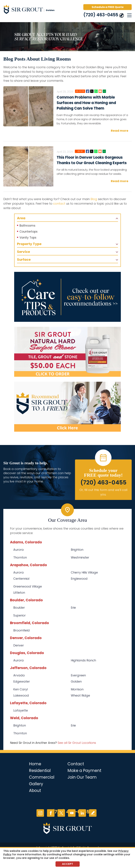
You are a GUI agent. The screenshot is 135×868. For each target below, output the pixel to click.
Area (21, 218)
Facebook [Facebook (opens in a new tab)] (51, 813)
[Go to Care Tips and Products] (67, 297)
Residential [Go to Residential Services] (40, 771)
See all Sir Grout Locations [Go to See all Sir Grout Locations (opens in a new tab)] (77, 743)
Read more (120, 131)
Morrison (77, 689)
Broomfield (21, 630)
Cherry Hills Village (84, 572)
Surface (24, 260)
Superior (19, 615)
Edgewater (22, 681)
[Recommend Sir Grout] (67, 407)
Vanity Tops (28, 238)
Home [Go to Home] (35, 764)
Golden (76, 681)
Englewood (79, 579)
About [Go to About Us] (35, 791)
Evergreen (78, 675)
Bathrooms (27, 226)
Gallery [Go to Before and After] (36, 784)
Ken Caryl (20, 689)
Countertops (28, 232)
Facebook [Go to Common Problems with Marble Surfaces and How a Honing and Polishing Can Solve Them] (88, 91)
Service (23, 252)
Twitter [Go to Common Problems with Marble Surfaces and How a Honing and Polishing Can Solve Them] (92, 91)
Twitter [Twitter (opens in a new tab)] (61, 813)
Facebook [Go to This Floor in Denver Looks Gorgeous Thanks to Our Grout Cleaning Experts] (87, 151)
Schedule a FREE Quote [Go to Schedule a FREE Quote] (108, 7)
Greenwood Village (28, 586)
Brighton (77, 550)
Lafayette (21, 710)
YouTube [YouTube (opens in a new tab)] (72, 813)
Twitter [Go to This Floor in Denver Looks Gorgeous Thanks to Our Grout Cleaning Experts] (92, 151)
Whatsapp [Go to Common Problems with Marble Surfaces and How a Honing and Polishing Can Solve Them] (96, 91)
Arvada (19, 675)
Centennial (21, 579)
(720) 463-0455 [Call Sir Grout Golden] (101, 15)
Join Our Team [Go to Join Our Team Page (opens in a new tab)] (82, 777)
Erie (73, 608)
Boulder (19, 608)
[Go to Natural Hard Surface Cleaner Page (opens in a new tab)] (67, 352)
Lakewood (21, 695)
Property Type (29, 244)
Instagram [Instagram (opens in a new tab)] (40, 813)
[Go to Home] (32, 10)
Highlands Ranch (83, 660)
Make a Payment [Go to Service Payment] (84, 771)
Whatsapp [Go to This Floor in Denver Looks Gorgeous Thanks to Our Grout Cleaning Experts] (96, 151)
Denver (19, 645)
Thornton (20, 557)
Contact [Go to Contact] (76, 764)
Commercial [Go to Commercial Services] (42, 777)
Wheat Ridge (80, 695)
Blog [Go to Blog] (94, 199)
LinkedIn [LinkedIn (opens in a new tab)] (82, 813)
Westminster (80, 557)
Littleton (19, 593)
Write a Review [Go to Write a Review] (93, 813)
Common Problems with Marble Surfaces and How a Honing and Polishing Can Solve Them (86, 103)
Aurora (18, 550)
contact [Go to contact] (59, 204)
